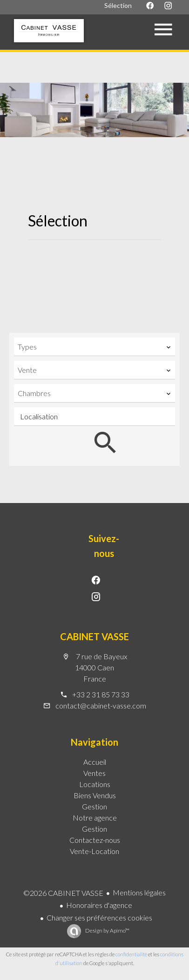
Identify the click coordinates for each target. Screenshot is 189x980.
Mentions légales (139, 892)
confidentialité (131, 954)
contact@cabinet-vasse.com (101, 705)
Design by (107, 930)
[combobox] (94, 347)
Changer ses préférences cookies (99, 917)
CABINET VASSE (94, 636)
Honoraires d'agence (99, 905)
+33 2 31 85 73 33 (101, 694)
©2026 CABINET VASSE (63, 893)
